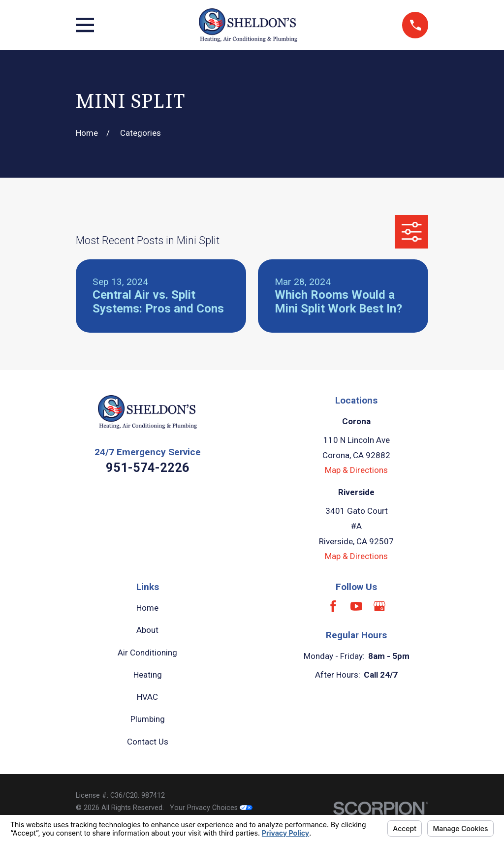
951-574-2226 (148, 468)
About (147, 630)
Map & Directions (356, 470)
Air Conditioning (147, 653)
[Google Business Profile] (379, 606)
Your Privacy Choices (211, 808)
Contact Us (148, 742)
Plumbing (148, 719)
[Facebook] (333, 606)
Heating (148, 675)
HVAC (147, 697)
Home (147, 608)
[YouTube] (356, 606)
